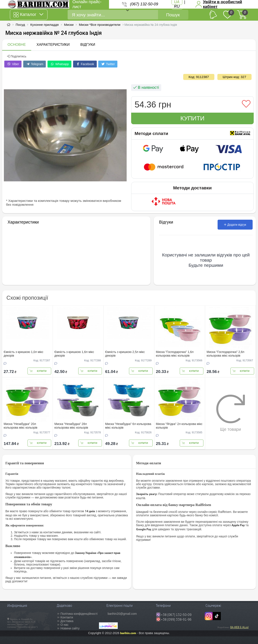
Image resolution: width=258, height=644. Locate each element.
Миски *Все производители (100, 25)
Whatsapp (59, 64)
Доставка (67, 621)
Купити (192, 118)
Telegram (35, 64)
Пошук (173, 15)
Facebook (85, 64)
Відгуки (88, 45)
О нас (64, 625)
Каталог (28, 15)
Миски (69, 25)
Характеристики (53, 45)
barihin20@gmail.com (122, 614)
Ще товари (231, 413)
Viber (13, 64)
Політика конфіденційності (79, 614)
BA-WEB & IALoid (239, 627)
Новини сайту (70, 628)
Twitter (108, 64)
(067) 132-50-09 (144, 4)
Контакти (67, 617)
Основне (17, 45)
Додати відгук (235, 225)
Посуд (20, 25)
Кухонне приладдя (45, 25)
